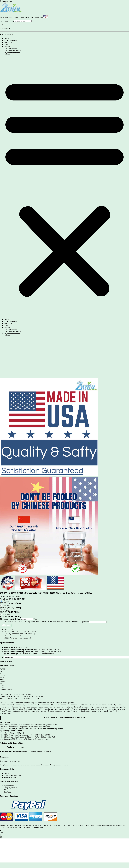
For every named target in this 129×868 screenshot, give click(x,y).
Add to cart (6, 625)
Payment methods (12, 53)
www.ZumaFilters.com (88, 825)
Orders (7, 55)
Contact (7, 44)
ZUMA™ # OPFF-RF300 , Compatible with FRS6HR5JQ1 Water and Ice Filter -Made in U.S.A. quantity (46, 622)
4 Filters (6, 605)
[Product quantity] (98, 622)
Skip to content (7, 1)
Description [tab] (9, 657)
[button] (64, 187)
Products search (7, 21)
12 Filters (6, 614)
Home (7, 38)
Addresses (12, 49)
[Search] (2, 24)
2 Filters (6, 601)
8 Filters (6, 610)
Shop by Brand (10, 40)
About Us (8, 42)
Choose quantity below (10, 619)
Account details (15, 51)
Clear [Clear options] (36, 619)
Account (8, 46)
